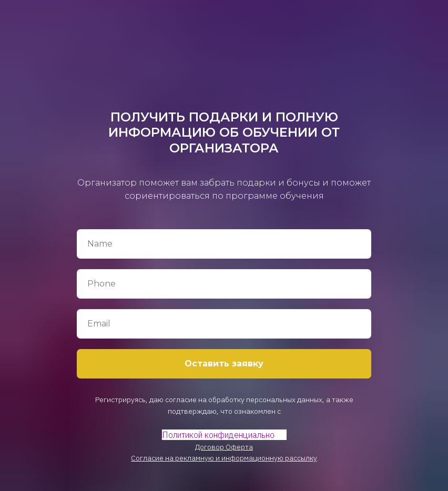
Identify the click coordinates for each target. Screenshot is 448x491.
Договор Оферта (224, 447)
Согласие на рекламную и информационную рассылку (224, 458)
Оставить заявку (224, 364)
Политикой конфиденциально (218, 435)
